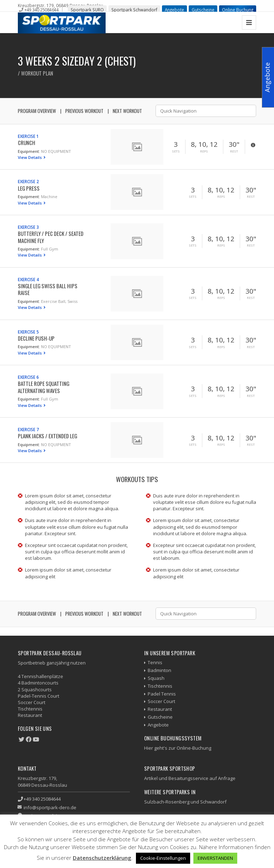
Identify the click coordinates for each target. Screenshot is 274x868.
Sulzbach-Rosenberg (167, 802)
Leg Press (29, 188)
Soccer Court (161, 701)
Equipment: (29, 151)
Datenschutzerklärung (102, 858)
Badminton (159, 670)
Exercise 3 (28, 227)
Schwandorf (213, 802)
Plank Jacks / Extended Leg (47, 436)
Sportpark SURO (87, 10)
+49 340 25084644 (41, 10)
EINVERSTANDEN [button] (215, 858)
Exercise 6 (28, 377)
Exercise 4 (28, 279)
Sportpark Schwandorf (134, 10)
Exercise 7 (28, 429)
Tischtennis (160, 686)
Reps (204, 151)
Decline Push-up (36, 338)
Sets (176, 151)
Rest (234, 151)
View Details (30, 157)
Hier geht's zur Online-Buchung (178, 748)
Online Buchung (238, 10)
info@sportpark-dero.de (50, 807)
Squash (156, 678)
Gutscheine (203, 10)
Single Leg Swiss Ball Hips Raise (48, 289)
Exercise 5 (28, 332)
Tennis (155, 662)
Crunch (27, 143)
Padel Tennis (162, 694)
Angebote (174, 10)
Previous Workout (84, 111)
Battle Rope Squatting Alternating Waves (44, 387)
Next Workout (127, 111)
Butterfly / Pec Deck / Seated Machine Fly (51, 237)
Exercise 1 (28, 136)
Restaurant (160, 709)
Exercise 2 (28, 181)
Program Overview (37, 111)
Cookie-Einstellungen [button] (163, 858)
